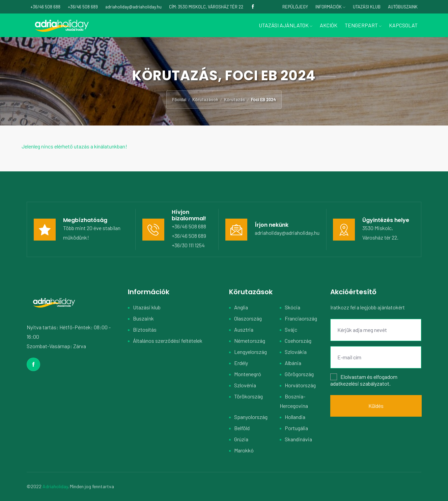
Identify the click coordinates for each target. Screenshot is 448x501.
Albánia (293, 363)
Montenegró (248, 374)
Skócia (292, 307)
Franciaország (301, 318)
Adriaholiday (55, 486)
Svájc (291, 329)
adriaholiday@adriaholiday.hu (287, 233)
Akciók (329, 25)
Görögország (299, 374)
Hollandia (295, 417)
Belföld (242, 428)
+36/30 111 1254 (188, 245)
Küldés (376, 406)
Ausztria (244, 329)
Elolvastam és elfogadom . (364, 380)
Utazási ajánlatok (286, 25)
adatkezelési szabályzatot (360, 383)
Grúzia (241, 439)
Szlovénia (245, 385)
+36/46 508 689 (189, 236)
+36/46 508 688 (189, 226)
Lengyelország (250, 352)
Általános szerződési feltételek (168, 341)
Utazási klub (147, 307)
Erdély (241, 363)
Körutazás (234, 100)
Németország (250, 341)
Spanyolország (251, 417)
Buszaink (143, 318)
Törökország (248, 396)
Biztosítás (145, 329)
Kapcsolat (403, 25)
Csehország (298, 341)
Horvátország (300, 385)
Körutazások (205, 100)
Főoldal (179, 100)
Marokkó (244, 450)
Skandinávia (298, 439)
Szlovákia (296, 352)
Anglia (241, 307)
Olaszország (248, 318)
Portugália (296, 428)
